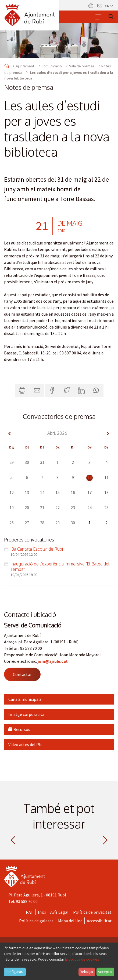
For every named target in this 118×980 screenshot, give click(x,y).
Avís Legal (59, 912)
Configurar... (15, 972)
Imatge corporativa (26, 714)
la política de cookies (82, 959)
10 (90, 477)
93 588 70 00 (27, 901)
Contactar (22, 674)
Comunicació (52, 66)
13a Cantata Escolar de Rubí (37, 549)
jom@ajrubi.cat (53, 661)
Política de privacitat (92, 912)
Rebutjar (87, 972)
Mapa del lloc (70, 921)
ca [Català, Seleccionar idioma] (109, 6)
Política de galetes (36, 921)
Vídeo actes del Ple (25, 744)
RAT (30, 912)
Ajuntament (25, 66)
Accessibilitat (99, 921)
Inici (42, 912)
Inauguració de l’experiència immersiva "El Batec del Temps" (60, 567)
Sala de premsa (82, 66)
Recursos (19, 729)
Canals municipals (25, 699)
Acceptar (105, 972)
